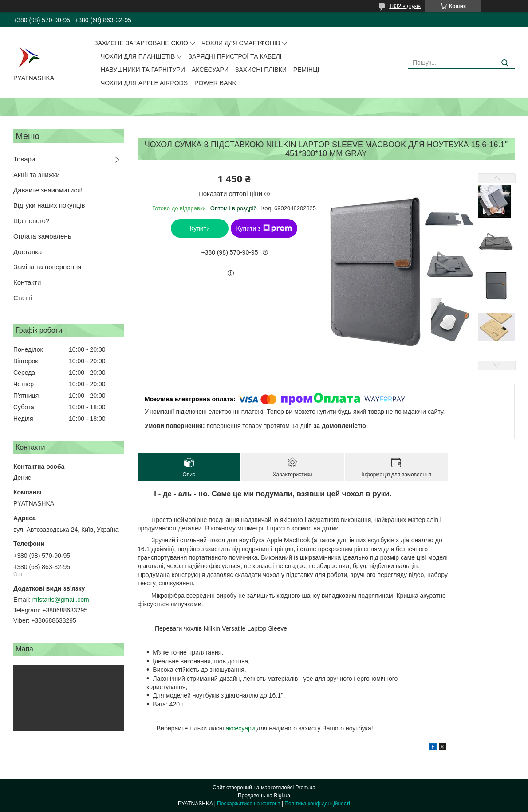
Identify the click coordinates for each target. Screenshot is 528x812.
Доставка (28, 252)
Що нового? (31, 221)
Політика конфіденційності (317, 804)
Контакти (27, 282)
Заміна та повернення (47, 267)
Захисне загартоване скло (141, 43)
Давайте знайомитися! (48, 190)
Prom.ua (305, 788)
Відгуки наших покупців (49, 205)
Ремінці (306, 70)
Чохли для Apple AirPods (144, 83)
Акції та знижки (37, 175)
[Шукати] (505, 63)
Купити (200, 228)
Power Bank (215, 83)
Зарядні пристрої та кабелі (235, 56)
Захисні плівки (261, 70)
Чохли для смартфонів (241, 43)
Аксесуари (210, 70)
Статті (23, 298)
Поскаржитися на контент (248, 804)
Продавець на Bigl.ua (264, 796)
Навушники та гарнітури (143, 70)
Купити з (264, 228)
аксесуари (240, 728)
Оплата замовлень (42, 236)
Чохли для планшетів (138, 56)
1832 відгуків (405, 6)
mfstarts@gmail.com (61, 600)
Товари (24, 159)
